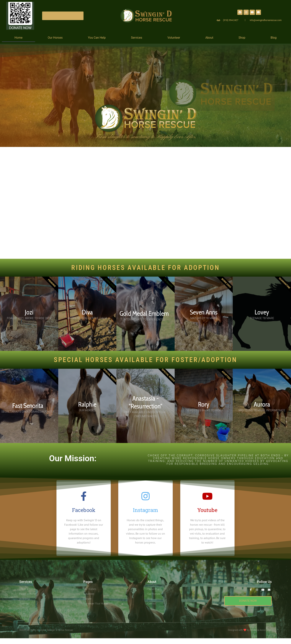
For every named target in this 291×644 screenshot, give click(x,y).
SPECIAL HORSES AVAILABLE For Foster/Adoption (145, 360)
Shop (242, 38)
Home (18, 38)
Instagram (145, 510)
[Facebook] (84, 496)
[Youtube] (207, 496)
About (209, 38)
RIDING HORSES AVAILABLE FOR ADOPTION (145, 268)
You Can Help (97, 38)
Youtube (207, 510)
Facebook (84, 510)
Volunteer (174, 38)
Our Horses (55, 38)
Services (137, 38)
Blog (274, 38)
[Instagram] (145, 496)
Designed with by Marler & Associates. (250, 630)
